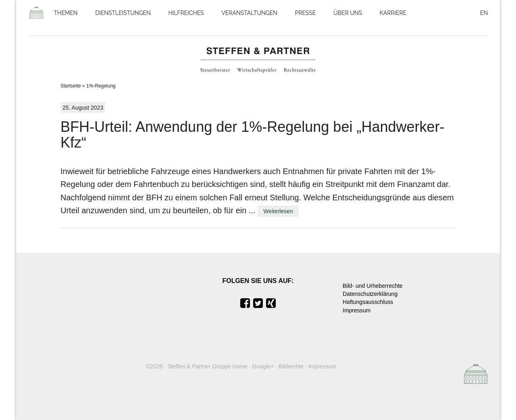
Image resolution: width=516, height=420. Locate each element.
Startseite (71, 86)
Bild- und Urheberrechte (373, 286)
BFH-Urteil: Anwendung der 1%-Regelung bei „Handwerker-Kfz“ (252, 135)
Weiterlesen (278, 211)
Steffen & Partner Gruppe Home (207, 366)
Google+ (263, 366)
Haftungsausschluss (368, 302)
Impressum (357, 310)
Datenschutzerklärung (370, 294)
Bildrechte (291, 366)
